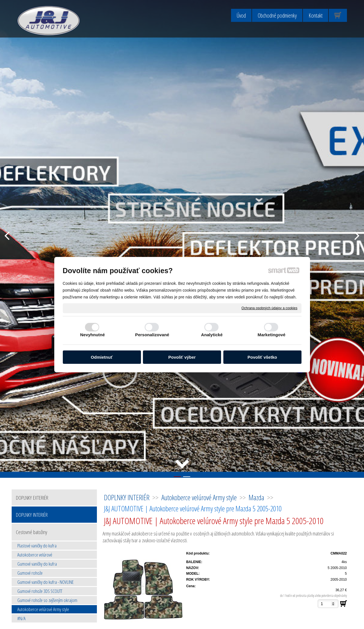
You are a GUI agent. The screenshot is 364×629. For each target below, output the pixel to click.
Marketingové (272, 335)
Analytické (212, 335)
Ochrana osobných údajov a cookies (270, 308)
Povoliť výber (182, 357)
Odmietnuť (102, 357)
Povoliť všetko (262, 357)
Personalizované (152, 335)
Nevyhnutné (92, 335)
